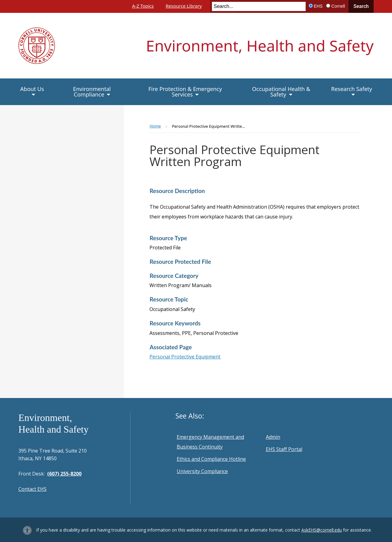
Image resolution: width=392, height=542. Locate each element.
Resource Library (184, 6)
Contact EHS (32, 489)
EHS (318, 6)
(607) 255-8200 (64, 474)
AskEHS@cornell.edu (322, 530)
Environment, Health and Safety (260, 46)
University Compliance (202, 471)
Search (361, 6)
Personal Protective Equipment (185, 357)
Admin (273, 437)
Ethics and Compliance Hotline (211, 459)
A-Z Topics (143, 6)
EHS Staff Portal (284, 449)
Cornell (338, 6)
